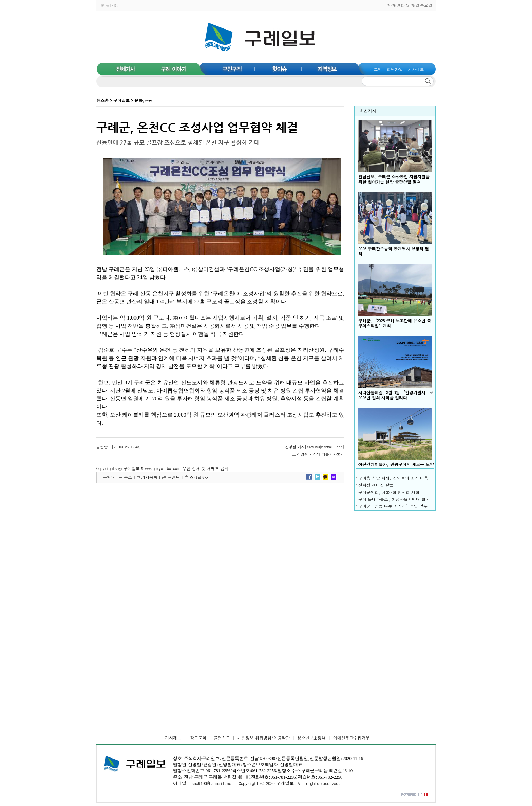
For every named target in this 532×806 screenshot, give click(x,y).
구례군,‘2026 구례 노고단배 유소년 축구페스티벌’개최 (395, 323)
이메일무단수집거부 (351, 738)
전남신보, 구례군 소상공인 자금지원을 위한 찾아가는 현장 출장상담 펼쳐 (394, 179)
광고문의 (197, 738)
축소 (128, 477)
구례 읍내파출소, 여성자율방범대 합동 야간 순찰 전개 (409, 499)
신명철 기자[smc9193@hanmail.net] (315, 447)
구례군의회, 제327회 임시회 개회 (389, 492)
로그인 (376, 69)
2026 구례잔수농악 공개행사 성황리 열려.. (394, 251)
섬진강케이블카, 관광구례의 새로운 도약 (396, 464)
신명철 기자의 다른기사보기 (320, 454)
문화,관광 (144, 100)
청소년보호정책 (311, 738)
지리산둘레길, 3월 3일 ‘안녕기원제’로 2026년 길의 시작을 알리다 (396, 395)
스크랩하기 (200, 477)
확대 (111, 477)
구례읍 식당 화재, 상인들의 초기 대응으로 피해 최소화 (410, 478)
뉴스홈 (102, 100)
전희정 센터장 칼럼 (376, 485)
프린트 (174, 477)
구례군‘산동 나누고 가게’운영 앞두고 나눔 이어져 (406, 506)
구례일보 (121, 100)
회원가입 (395, 69)
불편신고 (222, 738)
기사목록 (149, 477)
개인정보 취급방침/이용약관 (264, 738)
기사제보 (416, 69)
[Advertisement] (395, 616)
